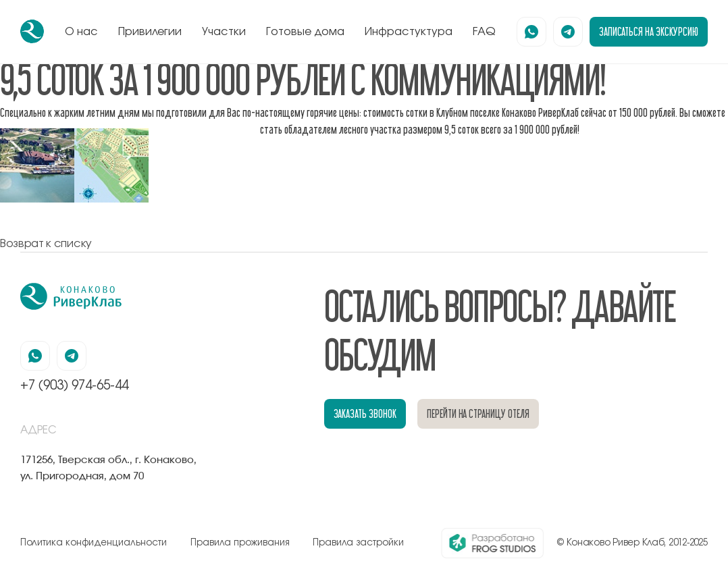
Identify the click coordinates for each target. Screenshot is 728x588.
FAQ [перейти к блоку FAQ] (484, 32)
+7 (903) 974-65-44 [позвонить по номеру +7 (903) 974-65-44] (74, 386)
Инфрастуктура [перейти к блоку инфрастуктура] (409, 32)
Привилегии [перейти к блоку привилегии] (150, 32)
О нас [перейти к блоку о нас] (81, 32)
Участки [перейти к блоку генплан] (224, 32)
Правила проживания (240, 543)
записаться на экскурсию (649, 31)
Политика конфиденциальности (94, 543)
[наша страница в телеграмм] (568, 32)
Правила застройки (358, 543)
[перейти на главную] (32, 31)
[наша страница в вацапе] (531, 32)
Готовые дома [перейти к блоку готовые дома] (305, 32)
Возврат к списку (46, 244)
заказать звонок (365, 413)
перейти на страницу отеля (478, 413)
